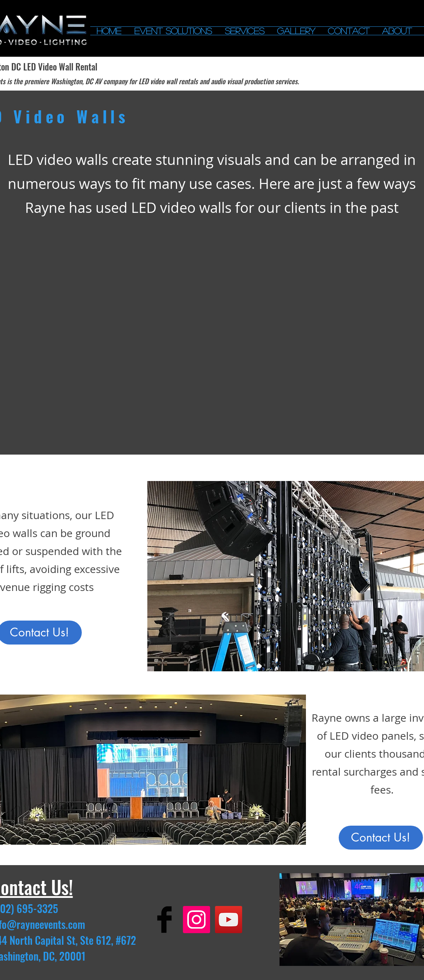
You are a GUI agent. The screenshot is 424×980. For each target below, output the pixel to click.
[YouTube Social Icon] (229, 920)
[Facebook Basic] (164, 920)
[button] (173, 31)
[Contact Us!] (381, 838)
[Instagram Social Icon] (196, 920)
